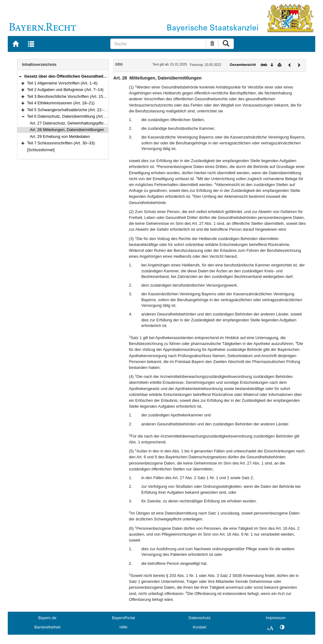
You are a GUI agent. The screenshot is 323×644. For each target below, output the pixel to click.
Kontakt (200, 627)
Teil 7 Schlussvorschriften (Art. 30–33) (61, 143)
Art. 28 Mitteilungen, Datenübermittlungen (67, 130)
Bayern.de (47, 618)
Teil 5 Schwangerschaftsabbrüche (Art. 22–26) (68, 110)
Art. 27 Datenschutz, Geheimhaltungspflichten (71, 123)
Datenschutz (200, 618)
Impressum (276, 618)
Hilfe (124, 627)
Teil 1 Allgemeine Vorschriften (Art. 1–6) (62, 83)
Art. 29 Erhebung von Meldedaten (60, 136)
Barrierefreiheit (48, 627)
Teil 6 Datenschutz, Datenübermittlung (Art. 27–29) (72, 116)
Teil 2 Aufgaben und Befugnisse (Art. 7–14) (65, 90)
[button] (20, 76)
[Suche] (158, 44)
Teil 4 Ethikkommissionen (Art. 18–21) (61, 103)
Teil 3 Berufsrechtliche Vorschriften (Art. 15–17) (69, 96)
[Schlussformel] (41, 150)
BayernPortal (124, 618)
